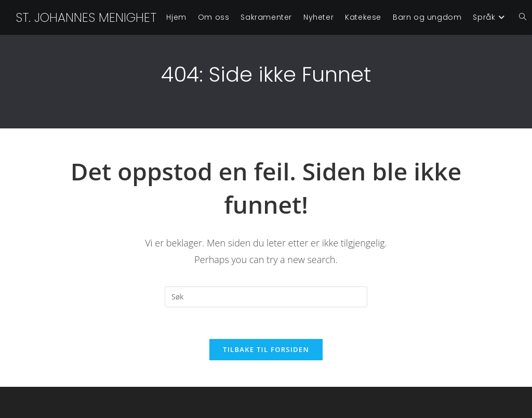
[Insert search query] (266, 297)
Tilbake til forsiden (266, 349)
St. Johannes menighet (86, 17)
